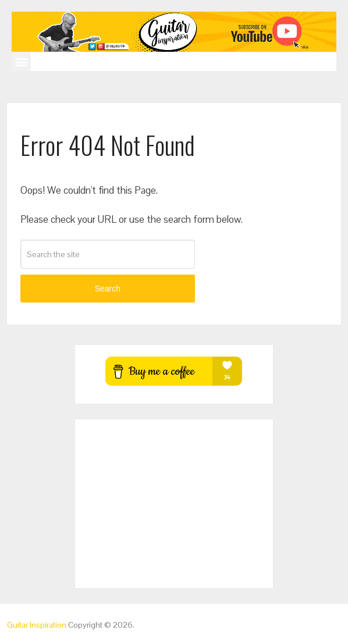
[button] (21, 61)
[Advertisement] (174, 504)
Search (108, 289)
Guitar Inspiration (37, 625)
